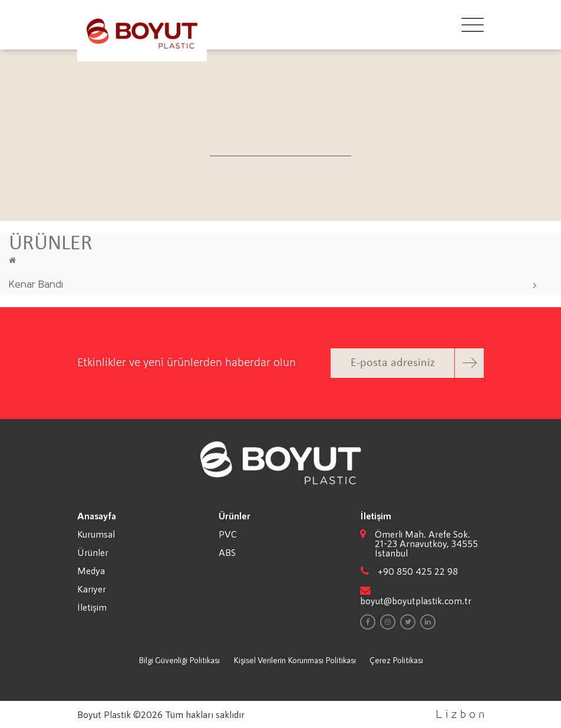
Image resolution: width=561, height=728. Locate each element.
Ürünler (93, 552)
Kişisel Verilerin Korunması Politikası (295, 660)
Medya (91, 571)
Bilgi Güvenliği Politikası (179, 660)
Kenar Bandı (36, 285)
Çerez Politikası (396, 660)
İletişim (92, 607)
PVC (228, 534)
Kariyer (92, 589)
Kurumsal (96, 534)
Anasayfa (97, 516)
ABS (227, 552)
